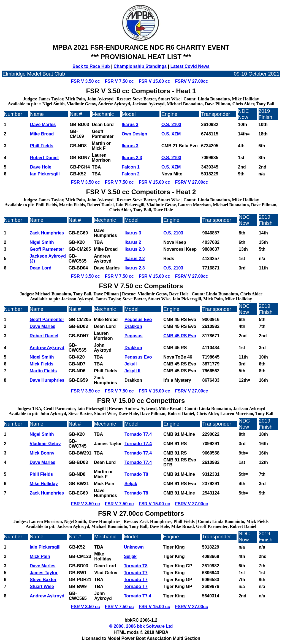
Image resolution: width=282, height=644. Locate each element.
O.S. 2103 (171, 125)
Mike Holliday (44, 484)
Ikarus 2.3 (132, 158)
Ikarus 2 (133, 242)
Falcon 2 (131, 174)
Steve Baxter (43, 580)
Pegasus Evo (138, 320)
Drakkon (133, 326)
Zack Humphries (47, 233)
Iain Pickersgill (45, 547)
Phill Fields (42, 146)
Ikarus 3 (130, 125)
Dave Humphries (47, 380)
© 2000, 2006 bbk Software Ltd (141, 626)
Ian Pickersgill (45, 174)
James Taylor (44, 573)
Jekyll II (132, 371)
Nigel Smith (42, 242)
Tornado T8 (136, 474)
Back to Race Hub (91, 66)
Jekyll (131, 364)
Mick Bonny (42, 453)
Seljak (131, 484)
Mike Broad (42, 134)
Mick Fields (42, 364)
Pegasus (134, 336)
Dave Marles (43, 125)
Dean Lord (41, 268)
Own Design (134, 134)
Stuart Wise (42, 586)
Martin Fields (43, 371)
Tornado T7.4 (138, 434)
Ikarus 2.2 (135, 259)
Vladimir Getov (45, 444)
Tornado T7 (136, 573)
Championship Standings (140, 66)
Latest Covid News (190, 66)
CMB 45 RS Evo (180, 336)
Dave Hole (41, 167)
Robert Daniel (44, 158)
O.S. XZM (171, 134)
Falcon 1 (131, 167)
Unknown (134, 547)
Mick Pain (40, 556)
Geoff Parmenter (47, 249)
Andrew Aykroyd (47, 348)
